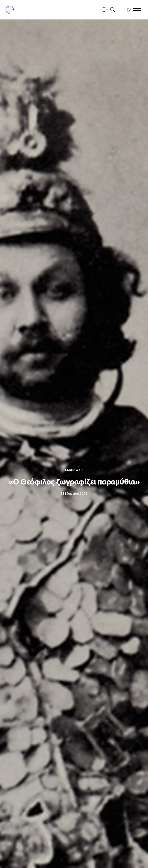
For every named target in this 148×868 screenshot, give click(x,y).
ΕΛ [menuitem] (129, 10)
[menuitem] (129, 10)
